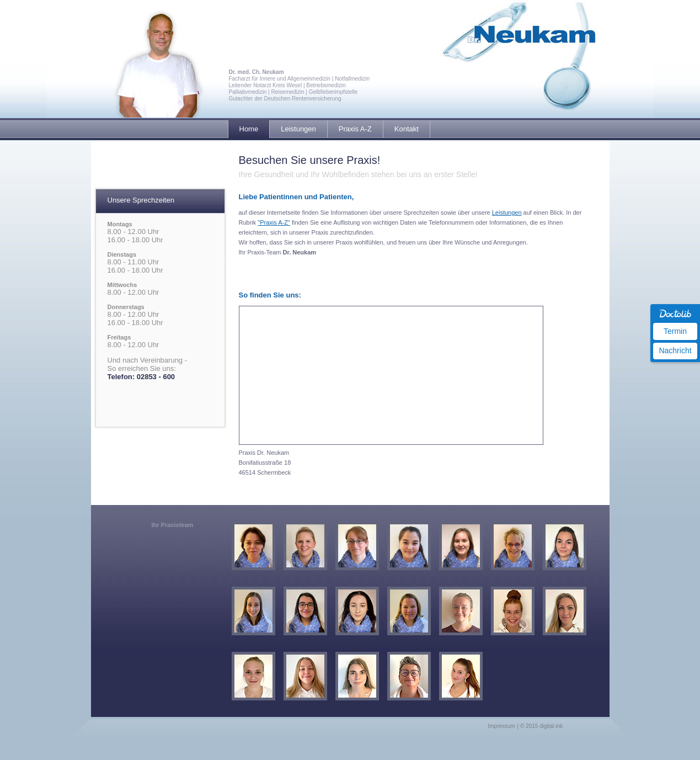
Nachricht (675, 350)
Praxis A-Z (355, 129)
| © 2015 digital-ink (540, 726)
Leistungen (298, 129)
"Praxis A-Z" (274, 222)
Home (249, 129)
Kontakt (407, 129)
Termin (675, 331)
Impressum (502, 726)
